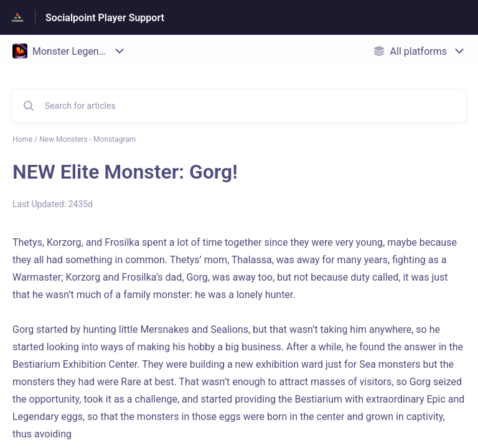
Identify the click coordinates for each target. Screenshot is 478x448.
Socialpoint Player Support (105, 18)
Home (22, 139)
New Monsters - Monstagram (87, 139)
